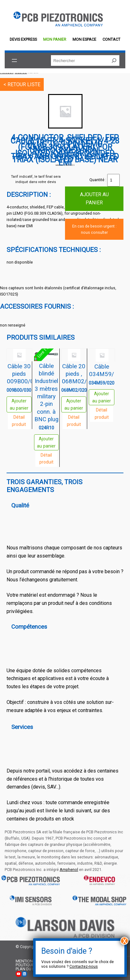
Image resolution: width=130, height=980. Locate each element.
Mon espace (84, 39)
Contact (111, 39)
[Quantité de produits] (113, 180)
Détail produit (19, 421)
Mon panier (55, 39)
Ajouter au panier (94, 199)
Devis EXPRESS (23, 39)
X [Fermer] (125, 941)
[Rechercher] (114, 60)
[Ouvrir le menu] (14, 60)
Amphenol (69, 870)
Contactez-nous (84, 966)
